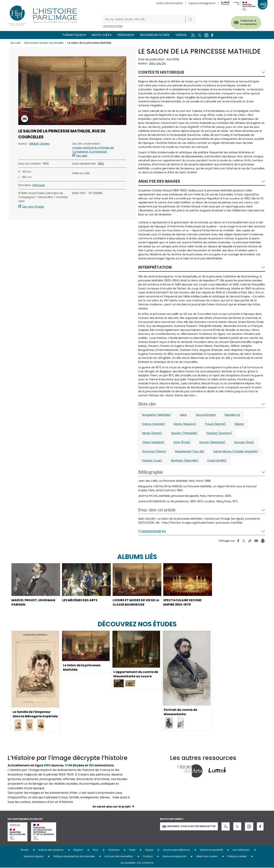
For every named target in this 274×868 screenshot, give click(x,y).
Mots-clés (100, 35)
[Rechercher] (144, 19)
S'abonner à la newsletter (248, 22)
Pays (96, 850)
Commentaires (152, 531)
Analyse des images (159, 181)
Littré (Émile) (182, 442)
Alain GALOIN (157, 63)
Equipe (149, 850)
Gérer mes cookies (207, 856)
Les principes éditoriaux (176, 850)
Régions (78, 850)
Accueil (15, 43)
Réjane (239, 424)
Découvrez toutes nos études (44, 43)
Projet (132, 850)
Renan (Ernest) (152, 433)
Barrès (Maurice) (185, 424)
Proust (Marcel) (215, 424)
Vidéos (181, 35)
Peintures (39, 185)
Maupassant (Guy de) (190, 451)
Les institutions (241, 850)
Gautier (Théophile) (184, 433)
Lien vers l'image (33, 207)
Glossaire (114, 850)
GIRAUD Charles (39, 144)
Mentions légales (34, 856)
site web (82, 156)
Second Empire (206, 415)
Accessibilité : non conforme (137, 863)
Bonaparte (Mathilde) (157, 415)
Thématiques (73, 35)
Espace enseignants (202, 3)
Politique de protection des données (74, 856)
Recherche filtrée (155, 35)
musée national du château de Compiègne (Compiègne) (93, 150)
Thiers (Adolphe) (153, 442)
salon (183, 415)
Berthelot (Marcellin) (185, 460)
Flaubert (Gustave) (219, 433)
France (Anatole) (154, 424)
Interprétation (155, 267)
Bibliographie (151, 472)
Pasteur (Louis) (152, 460)
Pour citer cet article (157, 510)
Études (25, 850)
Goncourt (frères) (154, 451)
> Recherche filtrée (113, 26)
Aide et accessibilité (211, 850)
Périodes (125, 35)
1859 (101, 164)
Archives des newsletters (119, 856)
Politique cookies (237, 856)
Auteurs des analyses (51, 850)
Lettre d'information (170, 3)
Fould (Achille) (217, 460)
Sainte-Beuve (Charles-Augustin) (236, 451)
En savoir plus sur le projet (112, 807)
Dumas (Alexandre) (212, 442)
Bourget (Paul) (244, 442)
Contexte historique (161, 72)
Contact (148, 856)
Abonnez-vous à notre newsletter (189, 827)
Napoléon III (232, 415)
